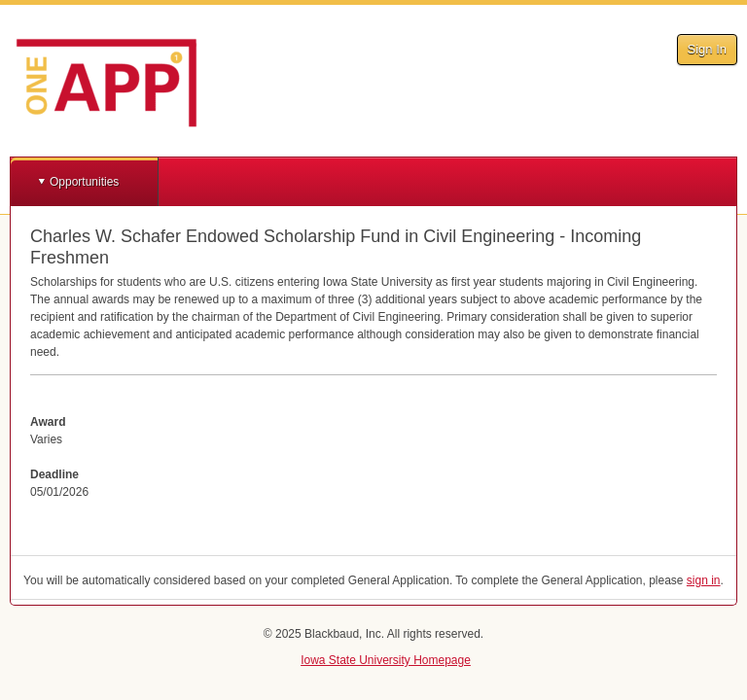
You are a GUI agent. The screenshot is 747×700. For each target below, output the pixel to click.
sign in (704, 580)
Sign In (707, 49)
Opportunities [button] (84, 182)
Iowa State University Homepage (386, 660)
